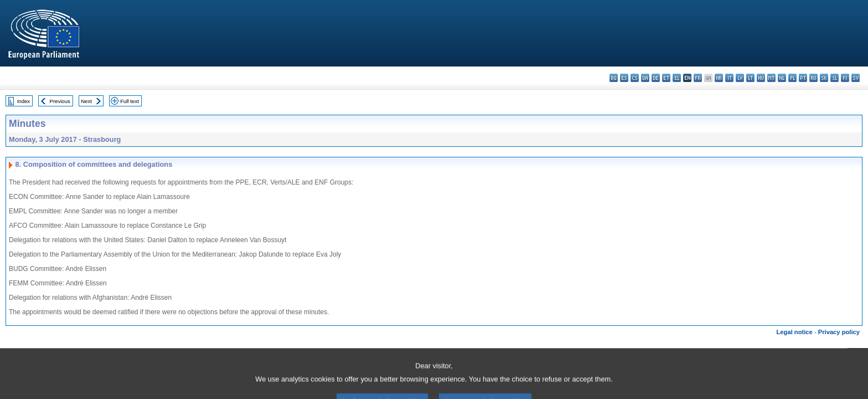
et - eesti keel (666, 78)
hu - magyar (761, 78)
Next (86, 101)
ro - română (813, 78)
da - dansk (645, 78)
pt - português (803, 78)
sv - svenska (856, 78)
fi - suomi (845, 78)
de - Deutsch (656, 78)
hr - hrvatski (719, 78)
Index (24, 101)
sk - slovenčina (824, 78)
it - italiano (729, 78)
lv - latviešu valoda (740, 78)
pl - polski (792, 78)
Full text (130, 101)
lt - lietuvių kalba (750, 78)
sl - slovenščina (835, 78)
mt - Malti (771, 78)
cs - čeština (635, 78)
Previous (60, 101)
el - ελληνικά (677, 78)
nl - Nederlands (782, 78)
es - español (624, 78)
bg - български (614, 78)
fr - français (698, 78)
